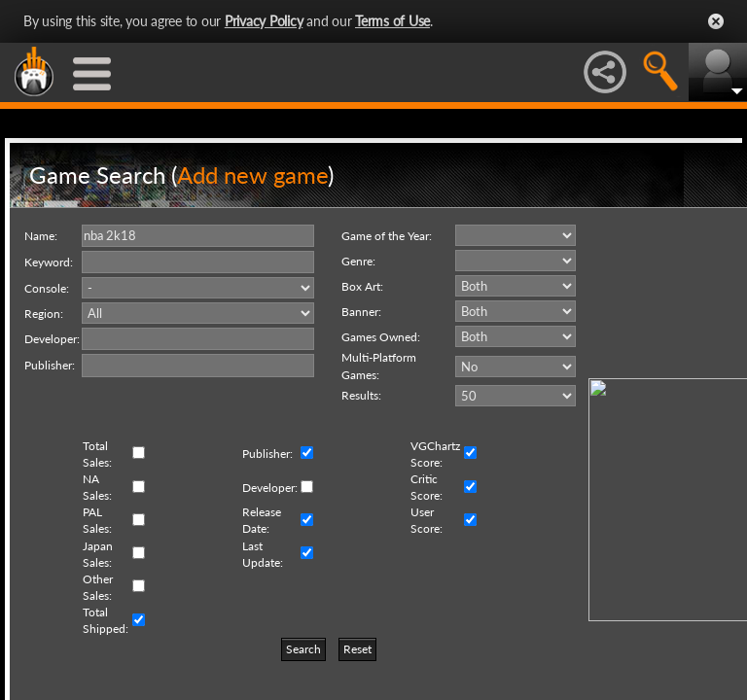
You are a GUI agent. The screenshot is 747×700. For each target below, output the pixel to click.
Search (303, 649)
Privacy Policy (264, 21)
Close (716, 21)
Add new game (252, 175)
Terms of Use (392, 21)
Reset (357, 649)
